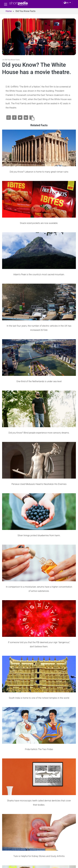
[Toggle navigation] (6, 4)
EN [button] (66, 3)
